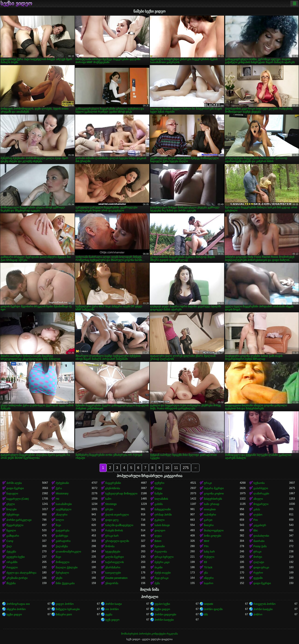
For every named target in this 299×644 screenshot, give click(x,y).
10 (167, 468)
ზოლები (11, 509)
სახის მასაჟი (162, 525)
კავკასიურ (260, 525)
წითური (209, 525)
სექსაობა (259, 483)
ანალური (62, 515)
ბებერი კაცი (162, 562)
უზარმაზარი (113, 567)
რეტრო (258, 573)
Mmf (206, 541)
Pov (256, 520)
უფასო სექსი (162, 604)
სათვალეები (113, 573)
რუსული (209, 557)
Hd (57, 499)
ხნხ (206, 615)
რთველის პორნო (264, 604)
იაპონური (210, 515)
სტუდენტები (113, 552)
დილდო (160, 531)
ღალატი (259, 562)
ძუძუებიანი (62, 483)
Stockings (111, 504)
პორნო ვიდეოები (165, 615)
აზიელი (258, 499)
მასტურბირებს (213, 499)
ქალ (9, 546)
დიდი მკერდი (15, 488)
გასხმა (159, 504)
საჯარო (209, 583)
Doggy (158, 488)
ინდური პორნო (16, 609)
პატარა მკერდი (214, 488)
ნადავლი (12, 494)
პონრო (258, 615)
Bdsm (158, 541)
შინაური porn (64, 615)
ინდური (209, 578)
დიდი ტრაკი (261, 567)
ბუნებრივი (13, 515)
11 (176, 468)
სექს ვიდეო (112, 620)
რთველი (12, 567)
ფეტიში (258, 578)
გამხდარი (13, 536)
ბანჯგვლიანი (163, 509)
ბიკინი (159, 567)
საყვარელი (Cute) (18, 499)
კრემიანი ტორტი (17, 578)
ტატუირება (63, 531)
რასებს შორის (114, 531)
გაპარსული (261, 488)
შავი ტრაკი (161, 578)
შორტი (258, 557)
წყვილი (11, 531)
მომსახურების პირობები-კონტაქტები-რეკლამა (149, 634)
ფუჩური (159, 483)
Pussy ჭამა (260, 546)
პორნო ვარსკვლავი (19, 520)
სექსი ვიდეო (16, 4)
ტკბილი (160, 520)
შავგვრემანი (113, 483)
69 (205, 562)
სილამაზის (161, 499)
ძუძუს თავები (163, 573)
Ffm (206, 546)
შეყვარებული (15, 525)
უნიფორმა (112, 583)
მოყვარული (261, 504)
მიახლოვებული (214, 531)
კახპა (257, 509)
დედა (158, 536)
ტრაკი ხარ (112, 536)
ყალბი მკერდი (114, 557)
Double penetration (116, 578)
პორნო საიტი (114, 604)
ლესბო (258, 515)
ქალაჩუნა (62, 546)
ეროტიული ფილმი (117, 541)
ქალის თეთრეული (117, 515)
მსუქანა (11, 583)
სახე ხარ (209, 552)
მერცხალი (62, 573)
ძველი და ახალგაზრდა (21, 573)
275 (186, 468)
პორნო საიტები (263, 609)
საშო (108, 499)
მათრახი (259, 541)
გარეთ (208, 520)
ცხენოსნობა (113, 488)
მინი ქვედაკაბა (65, 583)
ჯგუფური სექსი (16, 557)
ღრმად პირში (163, 515)
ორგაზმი (12, 562)
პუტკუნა (11, 552)
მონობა (110, 546)
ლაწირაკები (261, 494)
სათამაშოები (64, 504)
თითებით (210, 509)
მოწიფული (63, 562)
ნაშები (159, 494)
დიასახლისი (261, 536)
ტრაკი (208, 483)
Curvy (10, 541)
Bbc (256, 531)
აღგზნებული (64, 509)
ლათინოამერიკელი (68, 552)
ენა (206, 573)
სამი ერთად (211, 504)
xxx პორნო (112, 609)
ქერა (59, 488)
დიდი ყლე (112, 520)
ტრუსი (109, 509)
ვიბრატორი (63, 541)
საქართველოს (114, 562)
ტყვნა (109, 615)
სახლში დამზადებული (119, 525)
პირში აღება (14, 483)
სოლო (60, 520)
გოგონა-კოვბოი (214, 494)
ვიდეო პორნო (65, 604)
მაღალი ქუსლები (66, 567)
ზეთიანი (160, 546)
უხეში (59, 578)
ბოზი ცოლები (212, 536)
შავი (58, 525)
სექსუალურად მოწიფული (121, 494)
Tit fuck (208, 567)
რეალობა (161, 552)
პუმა (157, 583)
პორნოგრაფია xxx (18, 604)
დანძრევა (62, 536)
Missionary (62, 494)
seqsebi (208, 604)
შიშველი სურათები (68, 609)
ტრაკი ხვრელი (164, 557)
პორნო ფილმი (213, 609)
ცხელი (11, 504)
